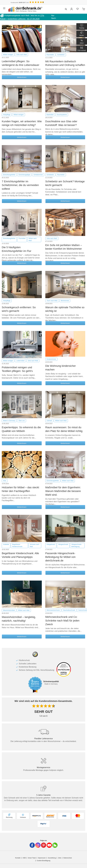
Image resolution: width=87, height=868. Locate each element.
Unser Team (32, 858)
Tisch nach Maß (52, 301)
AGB (24, 858)
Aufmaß (49, 421)
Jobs (60, 858)
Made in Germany (9, 421)
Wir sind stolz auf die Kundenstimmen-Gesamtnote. (44, 701)
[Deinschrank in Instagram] (38, 845)
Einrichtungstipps (24, 175)
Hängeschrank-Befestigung (77, 545)
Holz (5, 481)
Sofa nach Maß (22, 55)
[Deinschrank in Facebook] (32, 845)
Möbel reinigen (8, 55)
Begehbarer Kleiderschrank (17, 545)
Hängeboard (51, 544)
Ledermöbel (20, 361)
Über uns (22, 421)
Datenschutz (68, 858)
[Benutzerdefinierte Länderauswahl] (81, 2)
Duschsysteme (62, 115)
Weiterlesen (22, 77)
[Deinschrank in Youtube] (49, 845)
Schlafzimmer (38, 175)
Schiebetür (61, 55)
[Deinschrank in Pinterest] (44, 845)
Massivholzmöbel (9, 610)
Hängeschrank (63, 544)
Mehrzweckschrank (53, 610)
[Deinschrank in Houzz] (55, 845)
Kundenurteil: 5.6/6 (20, 2)
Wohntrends (65, 301)
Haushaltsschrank (69, 610)
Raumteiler (50, 55)
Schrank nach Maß (35, 545)
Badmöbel (50, 115)
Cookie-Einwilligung (43, 861)
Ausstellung (52, 858)
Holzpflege (7, 115)
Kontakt (18, 858)
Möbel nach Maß (33, 239)
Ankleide (6, 544)
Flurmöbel (22, 238)
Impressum (42, 858)
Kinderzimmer (51, 359)
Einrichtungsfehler (9, 175)
